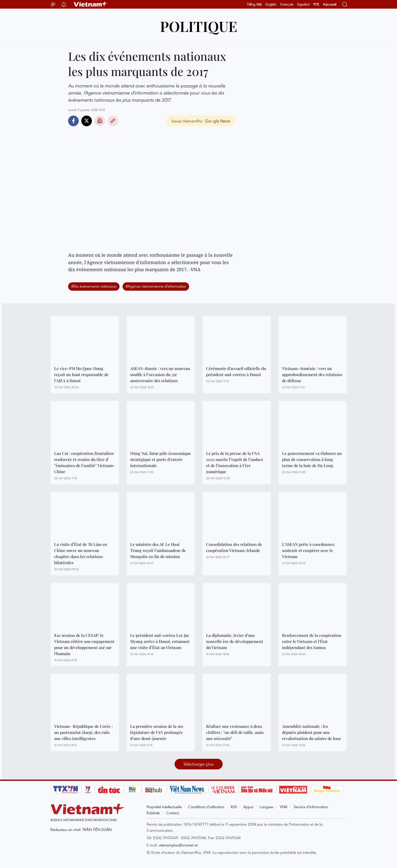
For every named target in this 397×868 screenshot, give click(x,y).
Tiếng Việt (254, 4)
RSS (234, 807)
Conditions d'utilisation (206, 807)
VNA (284, 807)
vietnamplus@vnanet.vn (178, 845)
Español (303, 4)
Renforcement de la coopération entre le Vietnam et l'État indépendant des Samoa (312, 641)
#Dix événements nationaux (94, 286)
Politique (199, 26)
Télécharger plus (198, 764)
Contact (173, 813)
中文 (316, 4)
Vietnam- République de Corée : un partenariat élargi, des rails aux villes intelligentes (83, 732)
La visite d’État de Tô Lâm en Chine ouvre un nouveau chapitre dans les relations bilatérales (81, 553)
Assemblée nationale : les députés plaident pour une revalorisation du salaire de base (312, 732)
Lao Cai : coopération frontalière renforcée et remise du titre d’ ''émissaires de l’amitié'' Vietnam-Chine (85, 462)
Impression (100, 121)
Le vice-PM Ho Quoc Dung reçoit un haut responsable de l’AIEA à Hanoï (81, 374)
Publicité (153, 813)
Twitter (87, 121)
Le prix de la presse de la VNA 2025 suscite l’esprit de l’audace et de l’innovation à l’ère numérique (235, 462)
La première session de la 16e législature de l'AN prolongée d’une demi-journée (157, 732)
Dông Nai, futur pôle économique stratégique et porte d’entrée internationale (161, 459)
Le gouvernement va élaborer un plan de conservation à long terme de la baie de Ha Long (312, 459)
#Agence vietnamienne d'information (156, 286)
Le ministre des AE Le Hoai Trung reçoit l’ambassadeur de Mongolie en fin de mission (158, 550)
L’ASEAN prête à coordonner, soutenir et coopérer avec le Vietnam (309, 550)
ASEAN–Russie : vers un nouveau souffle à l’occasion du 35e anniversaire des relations (160, 374)
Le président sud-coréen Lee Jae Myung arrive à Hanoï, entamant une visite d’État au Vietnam (160, 641)
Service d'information (311, 807)
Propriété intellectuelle (164, 807)
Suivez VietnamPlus (187, 121)
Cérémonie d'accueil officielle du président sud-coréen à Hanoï (236, 371)
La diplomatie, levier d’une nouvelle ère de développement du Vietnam (235, 641)
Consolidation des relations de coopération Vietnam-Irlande (234, 547)
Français (287, 4)
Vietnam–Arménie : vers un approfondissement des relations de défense (312, 374)
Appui (248, 807)
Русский (330, 4)
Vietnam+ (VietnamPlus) (91, 4)
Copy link (113, 121)
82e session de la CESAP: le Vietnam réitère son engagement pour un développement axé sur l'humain (84, 644)
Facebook (73, 121)
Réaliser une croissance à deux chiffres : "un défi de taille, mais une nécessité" (235, 732)
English (271, 4)
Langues (266, 807)
